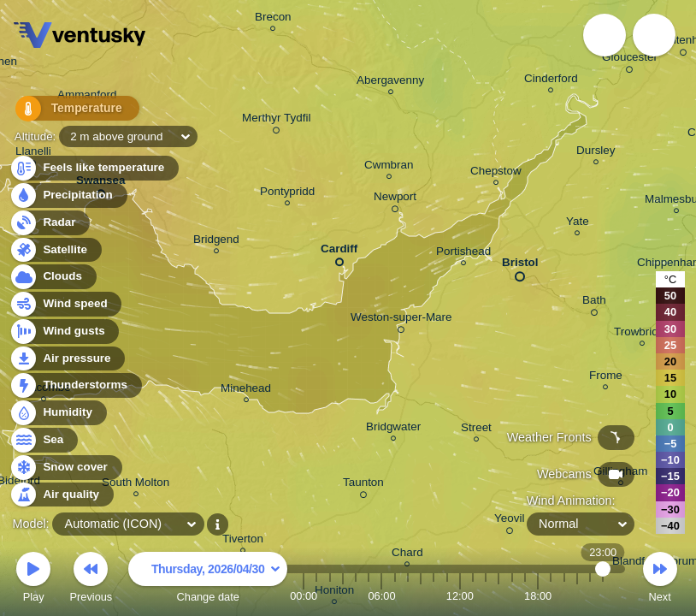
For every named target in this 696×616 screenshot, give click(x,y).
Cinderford (551, 81)
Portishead (463, 254)
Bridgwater (393, 429)
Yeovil (509, 521)
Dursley (596, 153)
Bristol (520, 266)
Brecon (273, 19)
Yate (578, 224)
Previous (91, 580)
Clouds (53, 277)
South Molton (136, 485)
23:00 (603, 596)
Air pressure (67, 359)
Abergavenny (390, 83)
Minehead (246, 391)
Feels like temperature (94, 168)
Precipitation (68, 195)
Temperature (68, 111)
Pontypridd (287, 194)
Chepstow (496, 173)
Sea (43, 440)
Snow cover (65, 468)
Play (33, 580)
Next (660, 580)
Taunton (363, 485)
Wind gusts (64, 332)
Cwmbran (389, 167)
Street (476, 430)
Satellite (55, 250)
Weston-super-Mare (401, 320)
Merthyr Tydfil (276, 121)
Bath (594, 303)
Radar (50, 223)
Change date (208, 580)
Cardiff (339, 252)
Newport (395, 199)
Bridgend (216, 242)
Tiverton (243, 541)
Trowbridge (643, 334)
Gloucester (630, 60)
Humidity (58, 413)
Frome (606, 378)
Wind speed (65, 304)
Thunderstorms (75, 385)
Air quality (61, 495)
